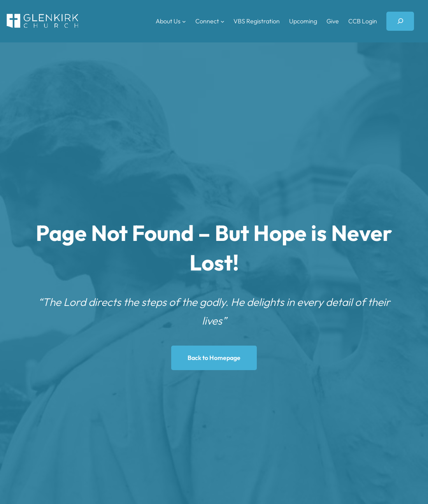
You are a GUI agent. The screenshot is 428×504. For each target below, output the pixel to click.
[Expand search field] (400, 21)
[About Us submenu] (184, 21)
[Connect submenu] (223, 21)
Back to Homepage (214, 358)
